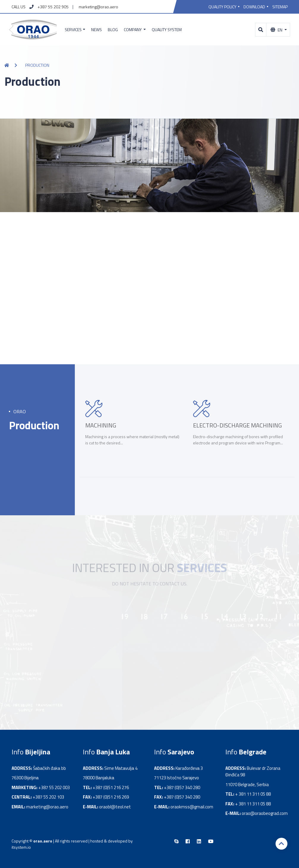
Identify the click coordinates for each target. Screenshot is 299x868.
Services (73, 30)
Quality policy (222, 7)
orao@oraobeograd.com (265, 813)
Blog (113, 30)
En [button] (277, 30)
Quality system (167, 30)
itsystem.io (21, 847)
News (96, 30)
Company (133, 30)
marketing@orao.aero (98, 7)
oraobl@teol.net (115, 807)
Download (254, 7)
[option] (133, 433)
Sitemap (280, 7)
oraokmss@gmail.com (192, 807)
